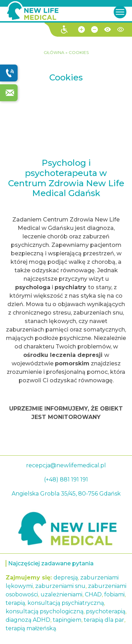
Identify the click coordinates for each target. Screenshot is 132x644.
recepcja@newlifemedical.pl (66, 465)
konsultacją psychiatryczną (66, 603)
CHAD (93, 594)
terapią (15, 603)
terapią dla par (104, 620)
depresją (66, 578)
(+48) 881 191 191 (66, 479)
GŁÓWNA (55, 52)
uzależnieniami (61, 594)
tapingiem (67, 620)
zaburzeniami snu (60, 586)
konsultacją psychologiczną (45, 611)
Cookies (79, 52)
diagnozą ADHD (28, 620)
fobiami (114, 594)
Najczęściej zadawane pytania (51, 563)
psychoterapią (106, 611)
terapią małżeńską (31, 628)
